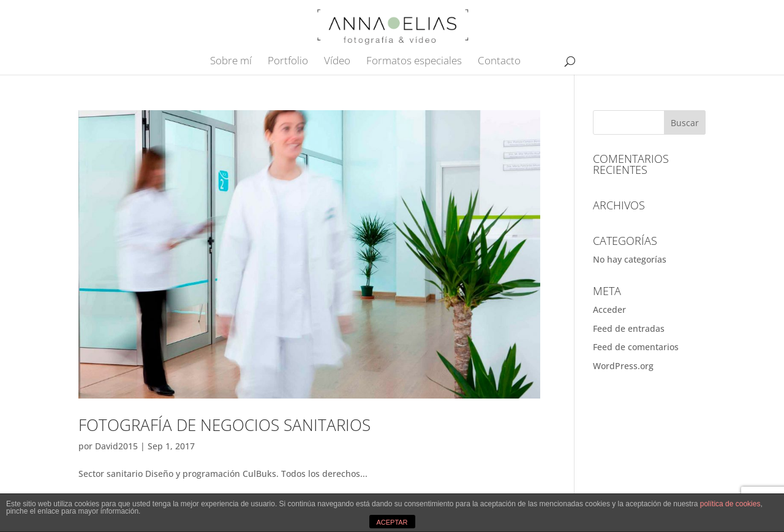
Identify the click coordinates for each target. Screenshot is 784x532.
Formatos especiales (414, 62)
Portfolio (288, 62)
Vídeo (337, 62)
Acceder (609, 309)
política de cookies (730, 504)
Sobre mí (231, 62)
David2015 (116, 446)
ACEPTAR (392, 522)
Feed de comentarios (636, 347)
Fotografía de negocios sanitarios (224, 425)
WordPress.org (623, 366)
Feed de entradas (629, 328)
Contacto (499, 62)
